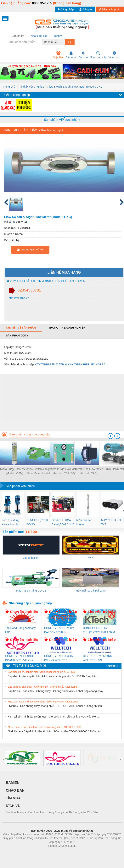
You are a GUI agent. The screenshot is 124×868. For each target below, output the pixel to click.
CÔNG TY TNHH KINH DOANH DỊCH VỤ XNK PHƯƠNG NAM (19, 658)
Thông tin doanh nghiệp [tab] (67, 328)
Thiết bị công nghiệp (32, 87)
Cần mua (71, 55)
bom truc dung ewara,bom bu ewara (11, 523)
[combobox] (64, 42)
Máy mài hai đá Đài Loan (90, 591)
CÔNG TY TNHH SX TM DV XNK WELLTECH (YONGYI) (59, 658)
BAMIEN (13, 783)
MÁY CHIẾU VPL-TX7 (112, 522)
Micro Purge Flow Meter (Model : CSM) (15, 471)
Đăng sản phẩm (110, 9)
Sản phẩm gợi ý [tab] (17, 336)
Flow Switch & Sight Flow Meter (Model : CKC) (39, 471)
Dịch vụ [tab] (59, 36)
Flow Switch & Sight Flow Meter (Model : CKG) (76, 87)
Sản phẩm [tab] (18, 36)
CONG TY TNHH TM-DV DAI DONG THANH (59, 630)
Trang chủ (9, 87)
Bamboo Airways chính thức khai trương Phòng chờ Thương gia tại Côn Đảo (52, 812)
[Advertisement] (62, 401)
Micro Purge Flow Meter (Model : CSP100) (64, 471)
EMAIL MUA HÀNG (30, 250)
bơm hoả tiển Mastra (84, 522)
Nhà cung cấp (98, 55)
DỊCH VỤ (13, 806)
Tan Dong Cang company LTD (20, 630)
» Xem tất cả (112, 666)
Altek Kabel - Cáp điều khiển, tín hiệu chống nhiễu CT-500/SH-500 (44, 727)
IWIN (90, 558)
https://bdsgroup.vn (57, 852)
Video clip (114, 55)
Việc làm (58, 55)
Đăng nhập (66, 9)
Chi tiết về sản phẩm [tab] (21, 328)
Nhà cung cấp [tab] (39, 36)
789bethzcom (31, 558)
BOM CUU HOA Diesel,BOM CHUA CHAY (63, 523)
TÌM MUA (13, 798)
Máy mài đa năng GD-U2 (31, 591)
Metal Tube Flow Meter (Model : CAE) (89, 471)
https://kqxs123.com (80, 852)
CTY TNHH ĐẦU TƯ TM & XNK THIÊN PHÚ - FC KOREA (46, 281)
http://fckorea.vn (18, 298)
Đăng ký (86, 9)
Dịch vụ (83, 55)
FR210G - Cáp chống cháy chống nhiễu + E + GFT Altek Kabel (43, 702)
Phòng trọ (37, 852)
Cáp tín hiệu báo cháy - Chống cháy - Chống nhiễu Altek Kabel (42, 687)
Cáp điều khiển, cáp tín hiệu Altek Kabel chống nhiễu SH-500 (42, 672)
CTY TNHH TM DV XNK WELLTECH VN (97, 658)
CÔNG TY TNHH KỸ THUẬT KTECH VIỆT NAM (99, 630)
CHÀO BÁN (15, 790)
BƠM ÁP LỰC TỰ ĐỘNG (37, 522)
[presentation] (110, 436)
